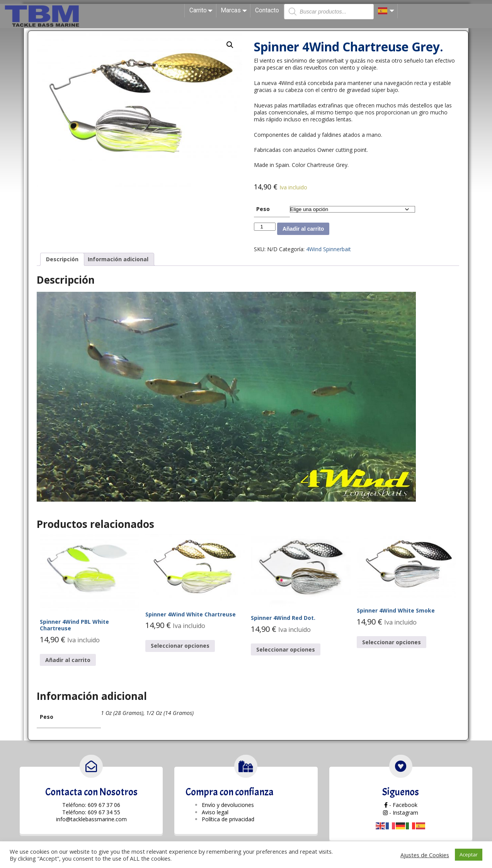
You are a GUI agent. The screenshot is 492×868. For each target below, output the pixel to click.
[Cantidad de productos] (265, 227)
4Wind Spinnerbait (329, 249)
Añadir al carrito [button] (68, 660)
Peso (263, 209)
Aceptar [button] (469, 854)
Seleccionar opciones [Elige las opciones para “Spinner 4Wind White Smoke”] (392, 642)
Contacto (267, 10)
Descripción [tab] (62, 259)
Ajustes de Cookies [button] (425, 855)
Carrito (203, 11)
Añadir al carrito (303, 229)
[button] (230, 45)
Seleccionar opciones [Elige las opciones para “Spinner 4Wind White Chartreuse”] (180, 646)
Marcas (235, 11)
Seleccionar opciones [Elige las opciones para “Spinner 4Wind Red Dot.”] (286, 649)
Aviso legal (215, 812)
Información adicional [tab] (118, 259)
